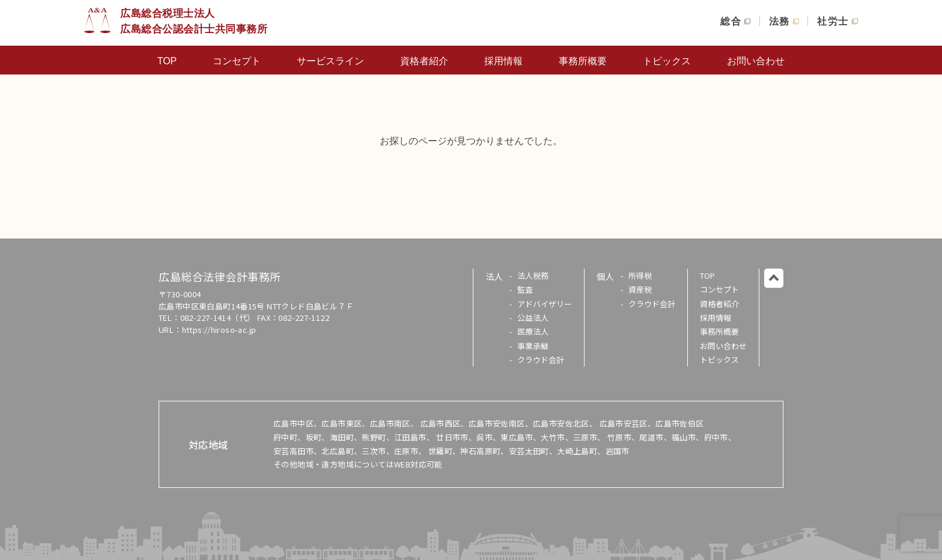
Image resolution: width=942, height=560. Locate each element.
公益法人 (533, 318)
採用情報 (503, 61)
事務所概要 (583, 61)
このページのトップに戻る (774, 278)
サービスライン (330, 61)
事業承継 (533, 346)
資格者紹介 (424, 61)
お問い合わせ (756, 61)
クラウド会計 (541, 360)
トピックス (667, 61)
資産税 (640, 289)
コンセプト (237, 61)
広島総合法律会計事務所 (220, 276)
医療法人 (533, 331)
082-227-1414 (206, 318)
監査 (525, 289)
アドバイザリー (545, 304)
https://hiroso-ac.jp (219, 330)
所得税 (640, 275)
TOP (167, 61)
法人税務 (533, 275)
